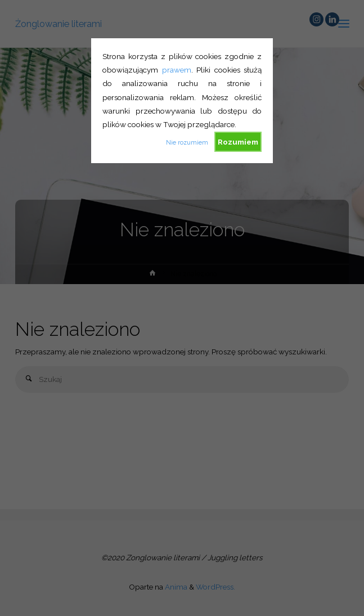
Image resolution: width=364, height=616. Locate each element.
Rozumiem (238, 142)
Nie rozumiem (187, 143)
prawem (177, 70)
